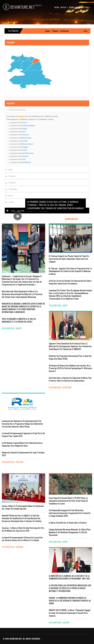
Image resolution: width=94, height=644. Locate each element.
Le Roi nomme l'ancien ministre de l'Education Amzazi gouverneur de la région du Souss (22, 444)
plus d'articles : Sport (58, 542)
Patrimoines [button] (12, 189)
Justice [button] (10, 202)
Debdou (25, 128)
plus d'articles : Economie (13, 547)
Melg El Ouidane (26, 138)
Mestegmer (25, 147)
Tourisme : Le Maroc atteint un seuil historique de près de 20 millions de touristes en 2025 (23, 529)
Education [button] (11, 176)
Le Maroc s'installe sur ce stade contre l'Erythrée (68, 523)
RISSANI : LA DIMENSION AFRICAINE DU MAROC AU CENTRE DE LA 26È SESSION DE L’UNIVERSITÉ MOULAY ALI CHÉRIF (70, 601)
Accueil (57, 7)
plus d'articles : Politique (13, 462)
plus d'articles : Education (60, 387)
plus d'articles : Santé (58, 305)
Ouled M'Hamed (26, 162)
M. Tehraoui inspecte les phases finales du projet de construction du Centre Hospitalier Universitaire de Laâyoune (69, 259)
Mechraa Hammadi (27, 144)
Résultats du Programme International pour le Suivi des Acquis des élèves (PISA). (70, 357)
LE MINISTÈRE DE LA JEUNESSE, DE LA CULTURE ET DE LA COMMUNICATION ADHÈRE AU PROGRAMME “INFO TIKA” (69, 577)
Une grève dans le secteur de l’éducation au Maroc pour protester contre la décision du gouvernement (70, 379)
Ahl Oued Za (25, 135)
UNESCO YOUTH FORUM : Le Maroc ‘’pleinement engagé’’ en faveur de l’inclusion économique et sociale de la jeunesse (70, 613)
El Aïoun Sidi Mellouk (29, 125)
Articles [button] (64, 7)
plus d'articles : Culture (59, 623)
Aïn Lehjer (25, 141)
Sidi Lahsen (25, 156)
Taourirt (25, 122)
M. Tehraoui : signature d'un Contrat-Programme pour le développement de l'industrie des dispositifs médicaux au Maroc (70, 271)
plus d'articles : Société (12, 328)
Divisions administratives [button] (17, 110)
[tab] (47, 110)
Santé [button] (10, 169)
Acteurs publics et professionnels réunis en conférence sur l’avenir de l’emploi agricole (23, 507)
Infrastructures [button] (84, 7)
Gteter (23, 131)
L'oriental (55, 116)
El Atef (23, 159)
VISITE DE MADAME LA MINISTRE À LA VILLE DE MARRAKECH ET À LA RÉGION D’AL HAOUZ (19, 320)
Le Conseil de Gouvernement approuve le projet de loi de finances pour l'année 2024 (23, 435)
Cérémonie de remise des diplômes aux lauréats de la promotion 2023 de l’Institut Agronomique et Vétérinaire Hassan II (70, 368)
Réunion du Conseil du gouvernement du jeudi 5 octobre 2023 (23, 454)
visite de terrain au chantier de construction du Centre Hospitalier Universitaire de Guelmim (70, 282)
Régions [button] (72, 7)
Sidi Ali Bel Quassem (28, 153)
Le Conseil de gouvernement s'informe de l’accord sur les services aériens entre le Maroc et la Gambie (22, 539)
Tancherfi (24, 150)
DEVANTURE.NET (19, 7)
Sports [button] (10, 196)
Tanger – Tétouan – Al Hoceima (60, 31)
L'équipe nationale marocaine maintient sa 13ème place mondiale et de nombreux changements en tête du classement (70, 532)
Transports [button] (12, 182)
